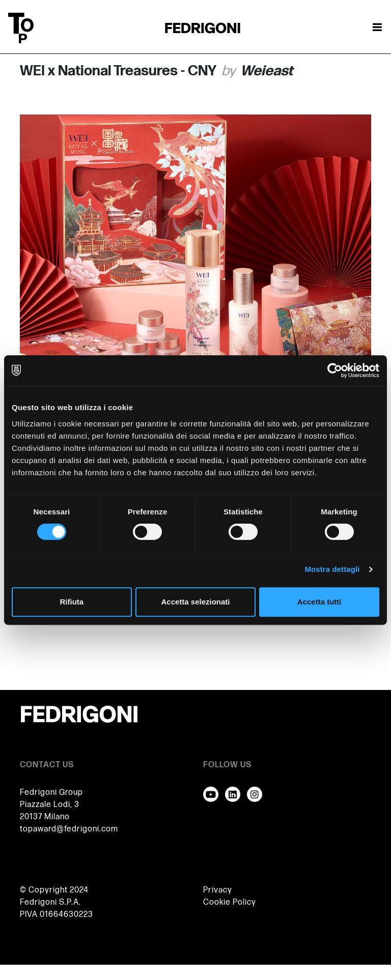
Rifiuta (72, 602)
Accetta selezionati (195, 602)
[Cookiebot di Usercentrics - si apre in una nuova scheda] (335, 370)
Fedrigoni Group (51, 792)
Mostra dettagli (332, 569)
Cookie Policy (230, 902)
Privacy (218, 890)
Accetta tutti (319, 602)
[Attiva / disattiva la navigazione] (377, 28)
